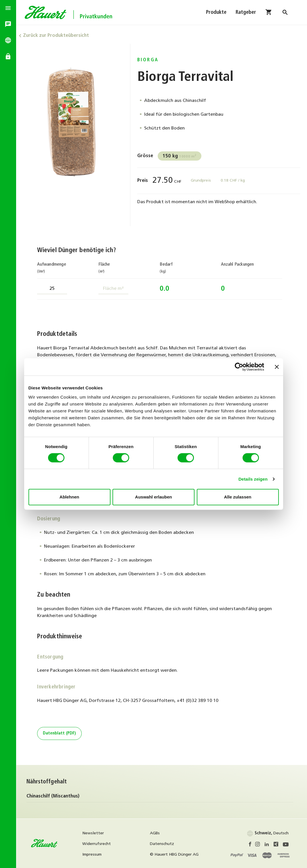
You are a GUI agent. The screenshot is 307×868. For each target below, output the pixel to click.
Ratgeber (246, 14)
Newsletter (96, 833)
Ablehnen (69, 497)
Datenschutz (164, 844)
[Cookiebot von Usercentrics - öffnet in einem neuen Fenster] (239, 367)
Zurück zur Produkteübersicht (59, 36)
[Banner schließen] (277, 367)
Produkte (216, 14)
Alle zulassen (238, 497)
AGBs (157, 833)
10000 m (182, 156)
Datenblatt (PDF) (61, 733)
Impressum (95, 855)
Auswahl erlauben (153, 497)
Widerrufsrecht (99, 844)
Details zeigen (253, 479)
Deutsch (268, 833)
